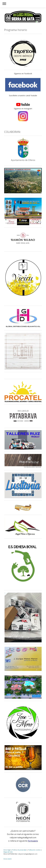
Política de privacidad (19, 850)
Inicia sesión (8, 859)
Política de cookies (34, 850)
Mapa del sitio (8, 852)
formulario (33, 841)
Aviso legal (7, 850)
